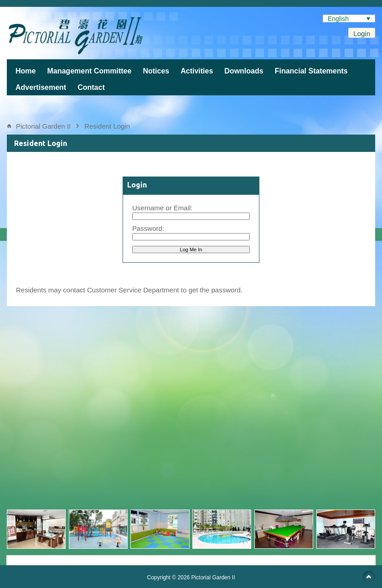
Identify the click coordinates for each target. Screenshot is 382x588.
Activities (197, 71)
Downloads (244, 71)
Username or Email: (163, 208)
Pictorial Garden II (43, 126)
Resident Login (107, 126)
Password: (148, 228)
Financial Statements (311, 71)
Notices (156, 71)
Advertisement (41, 87)
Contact (91, 87)
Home (26, 71)
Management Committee (89, 71)
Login (362, 34)
